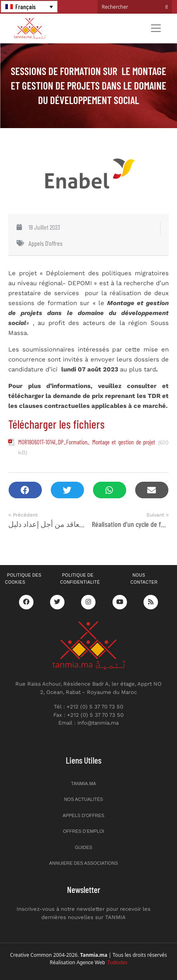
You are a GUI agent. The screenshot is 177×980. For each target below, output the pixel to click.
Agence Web (102, 963)
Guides (84, 847)
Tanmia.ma (84, 784)
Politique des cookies (23, 579)
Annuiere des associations (84, 863)
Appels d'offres (45, 243)
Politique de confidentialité (80, 579)
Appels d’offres (84, 815)
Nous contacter (144, 579)
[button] (25, 490)
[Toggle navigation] (156, 28)
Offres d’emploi (84, 831)
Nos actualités (84, 799)
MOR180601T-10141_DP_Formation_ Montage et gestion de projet (87, 442)
